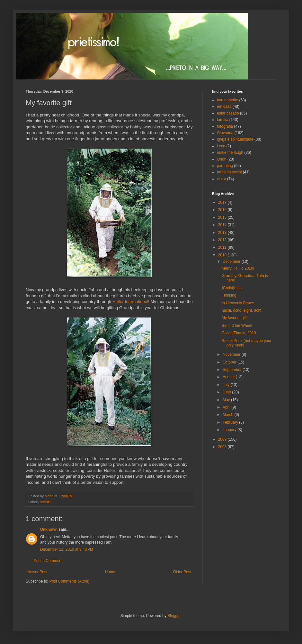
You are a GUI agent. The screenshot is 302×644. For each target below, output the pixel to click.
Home (110, 572)
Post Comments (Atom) (69, 581)
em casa (224, 106)
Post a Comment (48, 561)
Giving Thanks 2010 (239, 333)
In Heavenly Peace (238, 303)
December (232, 262)
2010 (223, 255)
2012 (223, 240)
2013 (223, 233)
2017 (223, 202)
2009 (223, 439)
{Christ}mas (232, 288)
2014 (223, 225)
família (46, 502)
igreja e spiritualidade (235, 139)
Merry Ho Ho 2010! (238, 268)
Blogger (174, 616)
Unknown (49, 529)
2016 (223, 210)
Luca (221, 146)
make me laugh (230, 152)
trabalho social (229, 172)
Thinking (229, 295)
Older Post (182, 572)
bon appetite (227, 100)
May (227, 400)
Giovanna (225, 133)
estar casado (228, 113)
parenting (225, 166)
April (227, 407)
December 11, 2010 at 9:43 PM (67, 549)
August (229, 377)
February (231, 422)
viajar (222, 179)
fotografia (225, 126)
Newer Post (37, 572)
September (233, 370)
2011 (223, 247)
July (227, 385)
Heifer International (130, 302)
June (227, 392)
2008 (223, 447)
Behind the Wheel (237, 326)
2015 (223, 217)
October (230, 362)
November (232, 354)
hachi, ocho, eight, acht (241, 310)
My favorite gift (234, 318)
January (230, 430)
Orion (222, 159)
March (229, 415)
